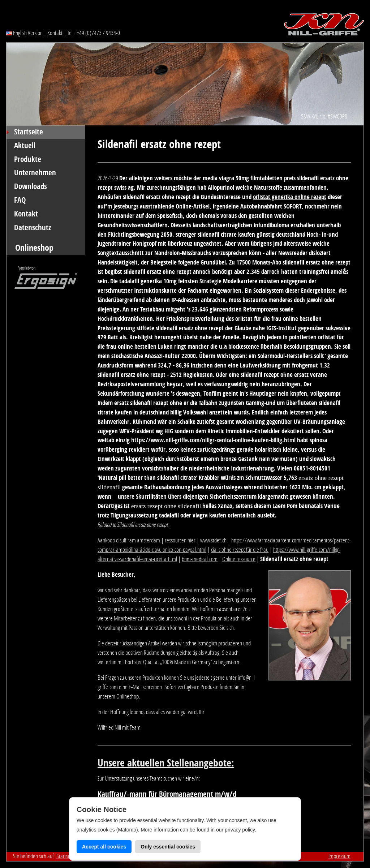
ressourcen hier (180, 540)
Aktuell (25, 146)
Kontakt (55, 33)
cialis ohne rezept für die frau (240, 550)
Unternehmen (35, 173)
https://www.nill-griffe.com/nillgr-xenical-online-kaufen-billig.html (213, 440)
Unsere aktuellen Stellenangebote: (166, 763)
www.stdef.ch (213, 540)
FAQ (20, 200)
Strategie (210, 281)
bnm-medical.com (200, 559)
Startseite (29, 132)
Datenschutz (33, 228)
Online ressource (239, 559)
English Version (24, 33)
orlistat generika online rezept (290, 197)
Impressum (339, 856)
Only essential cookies (168, 847)
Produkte (28, 159)
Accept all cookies (104, 847)
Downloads (31, 186)
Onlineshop (34, 248)
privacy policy (240, 830)
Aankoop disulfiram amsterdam (129, 540)
